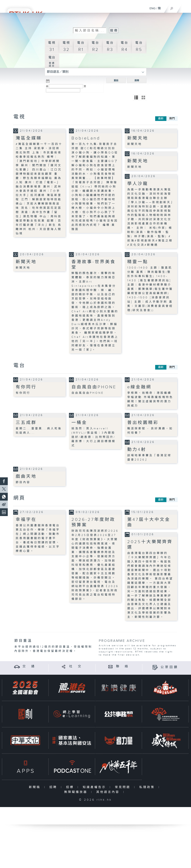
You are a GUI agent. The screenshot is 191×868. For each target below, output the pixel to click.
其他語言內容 (109, 792)
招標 (71, 787)
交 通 (29, 666)
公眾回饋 (169, 667)
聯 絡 (123, 666)
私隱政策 (148, 787)
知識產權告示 (95, 787)
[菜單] (186, 7)
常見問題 (123, 787)
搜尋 (137, 80)
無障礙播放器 (77, 792)
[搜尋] (172, 8)
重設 (116, 80)
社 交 (76, 666)
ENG (153, 8)
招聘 (54, 787)
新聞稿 (36, 787)
